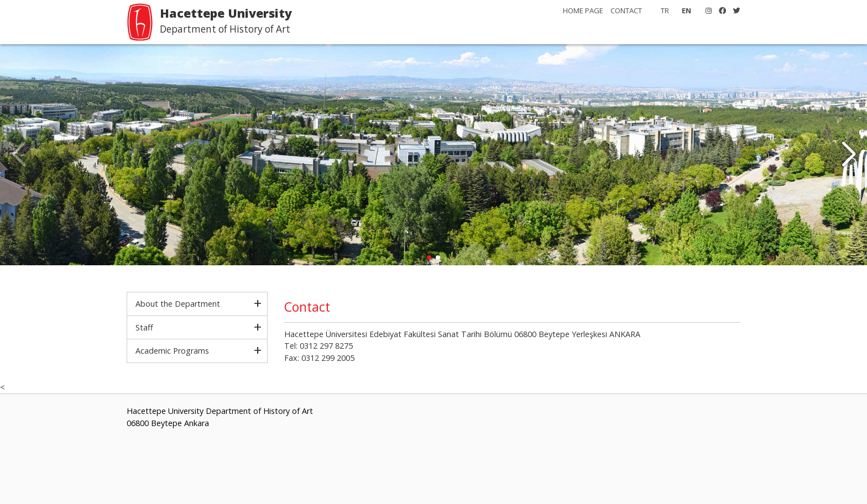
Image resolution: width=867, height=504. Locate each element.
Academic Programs (172, 351)
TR (665, 11)
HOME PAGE (583, 11)
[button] (848, 155)
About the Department (178, 304)
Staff (144, 327)
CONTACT (626, 11)
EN (686, 11)
